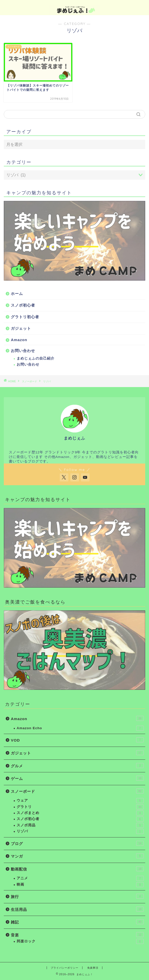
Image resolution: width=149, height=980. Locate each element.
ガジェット (21, 328)
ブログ (77, 843)
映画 (80, 885)
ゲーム (77, 778)
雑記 (77, 922)
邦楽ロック (80, 941)
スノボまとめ (80, 813)
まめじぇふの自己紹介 (36, 358)
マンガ (77, 856)
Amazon (19, 340)
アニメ (80, 878)
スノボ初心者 (23, 305)
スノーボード (29, 381)
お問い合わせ (23, 351)
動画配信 (77, 869)
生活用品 (77, 909)
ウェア (80, 801)
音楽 (77, 935)
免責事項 (93, 968)
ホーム (17, 294)
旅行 (77, 896)
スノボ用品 (80, 825)
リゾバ (47, 381)
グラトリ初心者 (25, 317)
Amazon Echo (80, 728)
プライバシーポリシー (65, 968)
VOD (77, 740)
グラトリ (80, 807)
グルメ (77, 766)
